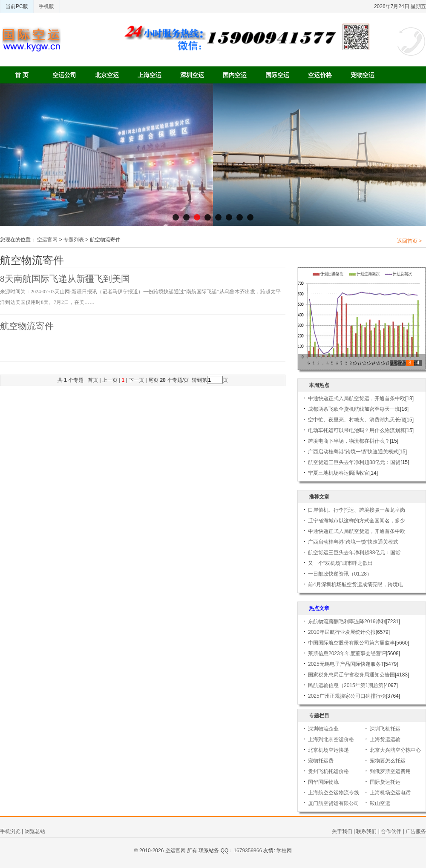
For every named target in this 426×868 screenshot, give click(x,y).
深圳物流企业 (323, 729)
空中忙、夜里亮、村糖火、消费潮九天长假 (357, 420)
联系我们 (366, 831)
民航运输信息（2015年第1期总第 (346, 685)
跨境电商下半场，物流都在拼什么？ (349, 441)
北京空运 (107, 75)
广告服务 (416, 831)
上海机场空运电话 (390, 793)
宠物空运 (363, 75)
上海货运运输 (385, 739)
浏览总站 (35, 831)
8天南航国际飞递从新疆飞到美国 (65, 279)
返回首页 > (409, 241)
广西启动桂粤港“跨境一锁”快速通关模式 (353, 452)
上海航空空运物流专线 (334, 793)
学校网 (284, 851)
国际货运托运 (385, 782)
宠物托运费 (321, 761)
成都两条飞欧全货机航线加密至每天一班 (354, 409)
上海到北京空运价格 (331, 739)
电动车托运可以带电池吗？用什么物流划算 (357, 430)
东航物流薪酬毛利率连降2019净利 (347, 622)
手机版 (46, 6)
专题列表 (74, 240)
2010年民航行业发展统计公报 (342, 632)
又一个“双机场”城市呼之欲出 (340, 563)
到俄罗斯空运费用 (390, 771)
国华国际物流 (323, 782)
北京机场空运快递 (328, 750)
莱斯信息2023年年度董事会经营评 (347, 653)
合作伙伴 (391, 831)
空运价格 (320, 75)
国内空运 (235, 75)
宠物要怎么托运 (388, 761)
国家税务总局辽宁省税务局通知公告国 (351, 675)
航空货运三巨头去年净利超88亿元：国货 (354, 462)
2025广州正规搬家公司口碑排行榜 (347, 696)
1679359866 (248, 851)
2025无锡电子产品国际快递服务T (346, 664)
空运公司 (64, 75)
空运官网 (47, 240)
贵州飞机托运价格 (328, 771)
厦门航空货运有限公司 (334, 803)
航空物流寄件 (27, 326)
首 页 (22, 75)
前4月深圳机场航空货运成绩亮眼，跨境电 (355, 584)
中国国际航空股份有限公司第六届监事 (351, 643)
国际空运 (277, 75)
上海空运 (150, 75)
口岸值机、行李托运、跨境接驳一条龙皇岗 (357, 510)
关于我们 (342, 831)
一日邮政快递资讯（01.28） (340, 574)
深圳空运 (192, 75)
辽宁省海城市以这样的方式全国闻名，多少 (357, 521)
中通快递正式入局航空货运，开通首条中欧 (357, 398)
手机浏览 (10, 831)
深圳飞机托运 (385, 729)
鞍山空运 (380, 803)
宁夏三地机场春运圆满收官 (339, 473)
